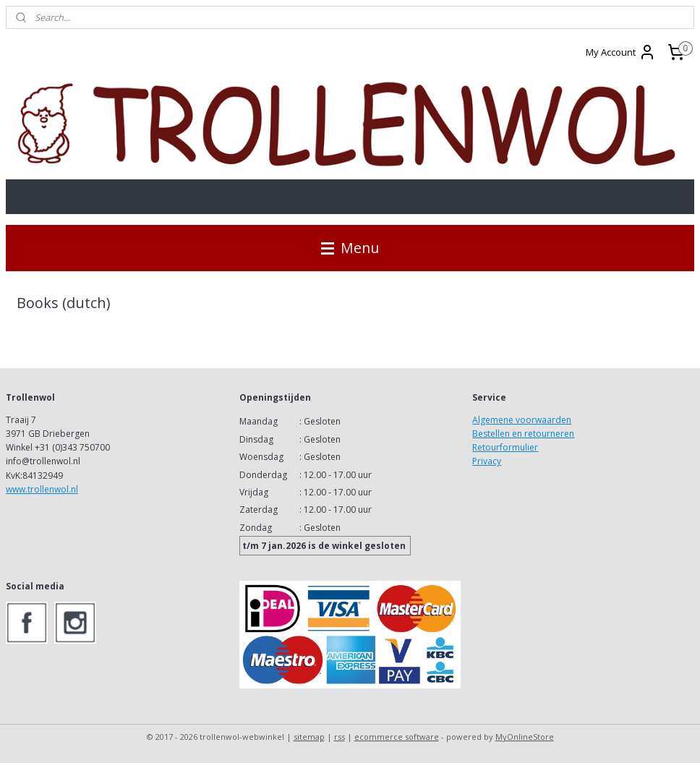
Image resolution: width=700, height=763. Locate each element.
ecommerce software (397, 737)
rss (340, 737)
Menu (350, 248)
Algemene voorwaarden (522, 420)
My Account (621, 52)
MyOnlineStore (525, 737)
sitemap (309, 737)
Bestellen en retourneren (523, 434)
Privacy (487, 461)
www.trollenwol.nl (42, 489)
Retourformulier (505, 447)
